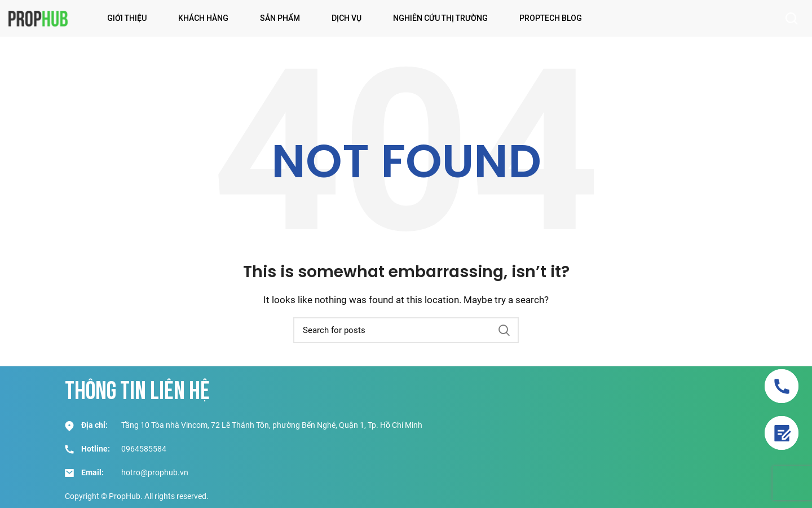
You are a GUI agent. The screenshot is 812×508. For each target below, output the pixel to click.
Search (504, 330)
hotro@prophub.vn (155, 472)
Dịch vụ (347, 18)
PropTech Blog (551, 18)
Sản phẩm (280, 18)
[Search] (406, 330)
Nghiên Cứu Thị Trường (440, 18)
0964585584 (144, 449)
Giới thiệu (127, 18)
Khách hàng (203, 18)
